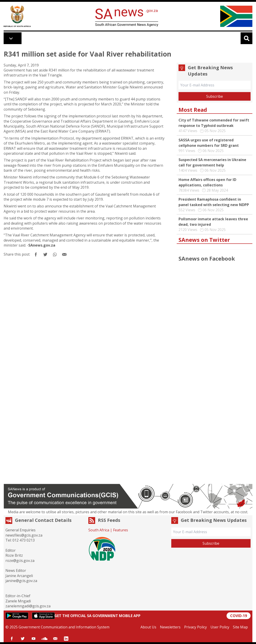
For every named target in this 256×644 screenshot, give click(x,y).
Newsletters (170, 627)
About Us (148, 627)
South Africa (99, 530)
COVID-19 (239, 616)
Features (121, 530)
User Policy (220, 627)
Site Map (240, 627)
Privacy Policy (196, 627)
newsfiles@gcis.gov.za (24, 535)
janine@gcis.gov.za (21, 581)
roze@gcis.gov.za (20, 561)
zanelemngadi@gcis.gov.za (28, 606)
